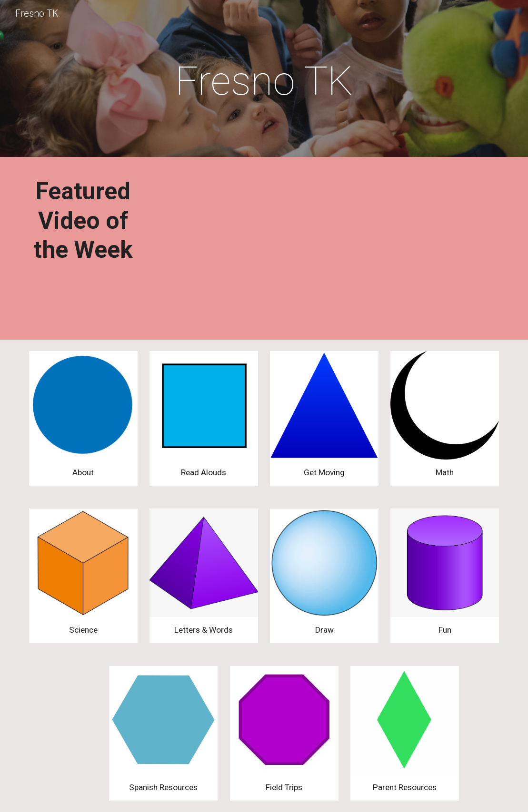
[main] (264, 81)
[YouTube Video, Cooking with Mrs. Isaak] (264, 251)
